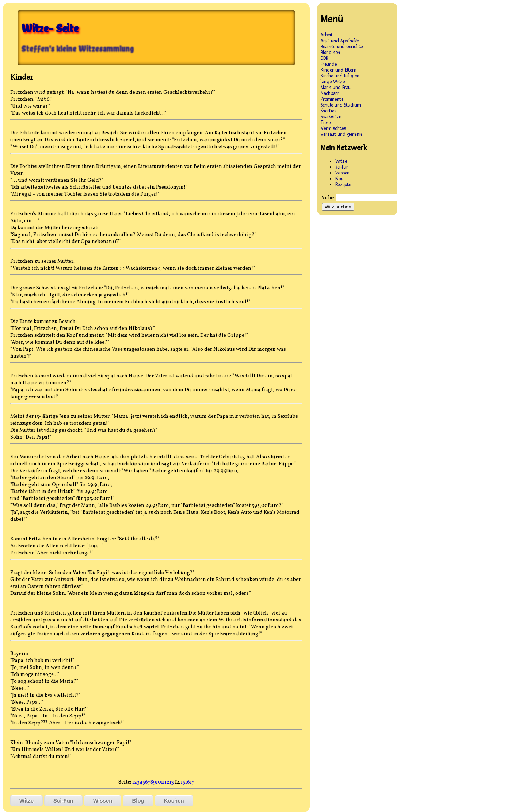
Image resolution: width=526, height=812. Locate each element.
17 (192, 782)
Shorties (329, 111)
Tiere (326, 123)
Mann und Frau (336, 88)
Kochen (174, 801)
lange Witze (333, 82)
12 (167, 782)
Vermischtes (333, 128)
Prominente (332, 99)
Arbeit (327, 35)
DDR (324, 58)
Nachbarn (330, 93)
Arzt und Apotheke (340, 41)
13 (172, 782)
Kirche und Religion (340, 76)
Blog (138, 801)
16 (188, 782)
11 (163, 782)
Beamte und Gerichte (342, 47)
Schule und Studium (341, 105)
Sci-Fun (63, 801)
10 (159, 782)
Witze (26, 801)
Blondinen (330, 53)
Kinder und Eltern (339, 70)
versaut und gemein (341, 134)
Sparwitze (331, 117)
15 (183, 782)
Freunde (329, 64)
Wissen (103, 801)
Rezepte (343, 185)
